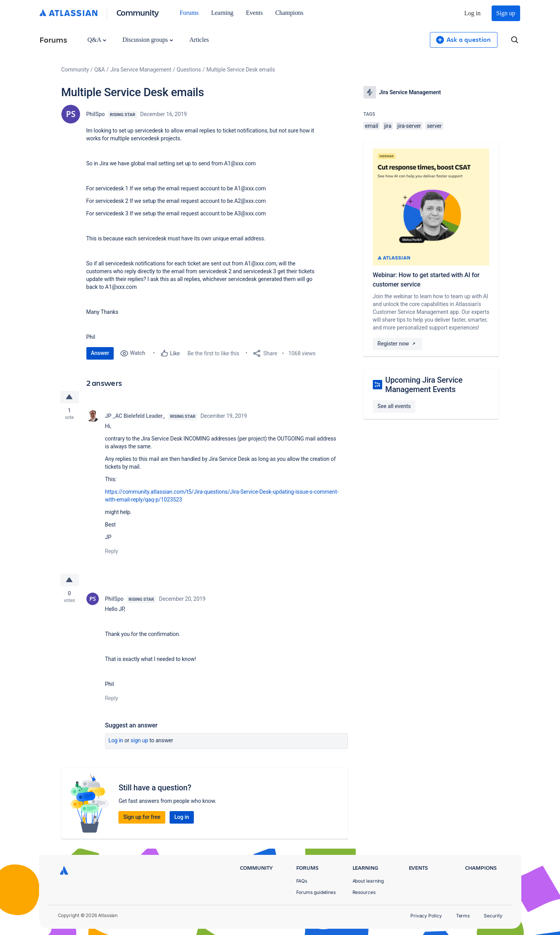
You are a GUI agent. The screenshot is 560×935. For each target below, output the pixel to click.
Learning (222, 13)
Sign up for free (142, 817)
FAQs (302, 881)
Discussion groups (148, 40)
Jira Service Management (141, 70)
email (372, 126)
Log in (472, 13)
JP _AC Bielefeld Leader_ (135, 416)
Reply (112, 551)
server (434, 126)
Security (493, 916)
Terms (463, 916)
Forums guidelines (316, 892)
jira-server (409, 126)
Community (138, 12)
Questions (189, 70)
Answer (100, 353)
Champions (289, 13)
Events (254, 13)
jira (388, 126)
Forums (189, 13)
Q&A (97, 40)
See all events (394, 406)
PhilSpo (96, 114)
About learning (368, 881)
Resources (364, 892)
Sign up (506, 13)
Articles (199, 40)
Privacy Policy (426, 916)
